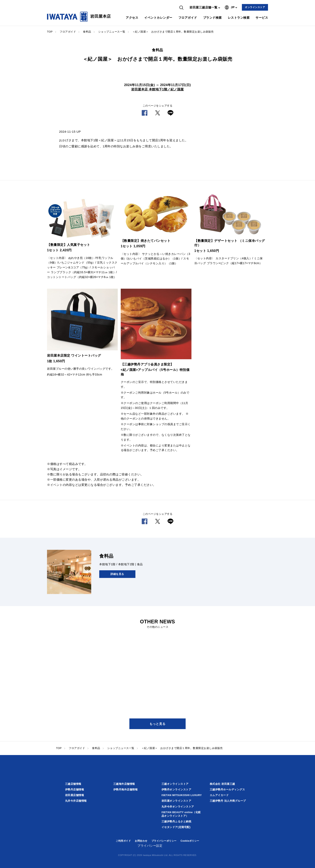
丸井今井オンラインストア (178, 807)
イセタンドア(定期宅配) (176, 827)
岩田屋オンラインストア (176, 801)
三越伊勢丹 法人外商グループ (228, 801)
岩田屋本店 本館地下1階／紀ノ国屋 (157, 89)
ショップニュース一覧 (112, 32)
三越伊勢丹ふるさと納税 (176, 821)
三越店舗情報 (73, 784)
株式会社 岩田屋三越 (222, 784)
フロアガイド (188, 18)
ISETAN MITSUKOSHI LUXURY (182, 795)
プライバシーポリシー (164, 841)
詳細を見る (117, 574)
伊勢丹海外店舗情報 (126, 790)
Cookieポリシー (190, 841)
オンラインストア (255, 7)
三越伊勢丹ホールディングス (227, 790)
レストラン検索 (239, 18)
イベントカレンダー (158, 18)
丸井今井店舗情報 (76, 801)
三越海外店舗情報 (124, 784)
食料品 (87, 32)
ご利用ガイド (123, 841)
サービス (262, 18)
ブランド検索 (212, 18)
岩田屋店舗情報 (75, 795)
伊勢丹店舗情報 (75, 790)
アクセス (132, 18)
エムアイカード (219, 795)
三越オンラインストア (175, 784)
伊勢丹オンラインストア (176, 790)
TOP (50, 32)
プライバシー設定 (150, 846)
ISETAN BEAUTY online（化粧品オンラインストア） (181, 814)
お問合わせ (141, 841)
